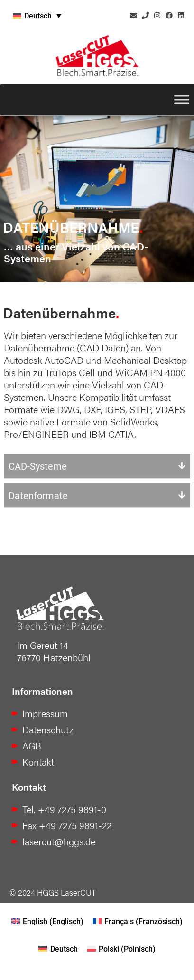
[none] (62, 16)
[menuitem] (62, 16)
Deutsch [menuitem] (38, 15)
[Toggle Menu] (182, 100)
